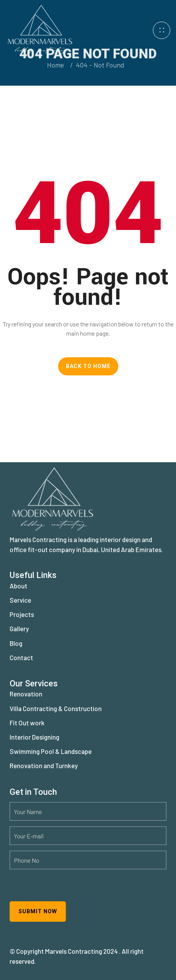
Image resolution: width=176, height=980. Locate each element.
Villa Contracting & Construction (56, 708)
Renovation (26, 694)
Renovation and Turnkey (44, 765)
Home (56, 65)
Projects (22, 614)
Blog (16, 643)
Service (20, 600)
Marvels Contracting (74, 951)
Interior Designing (34, 737)
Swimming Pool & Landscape (51, 751)
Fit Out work (27, 723)
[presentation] (68, 890)
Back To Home (88, 366)
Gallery (19, 629)
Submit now (38, 911)
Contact (21, 657)
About (18, 586)
